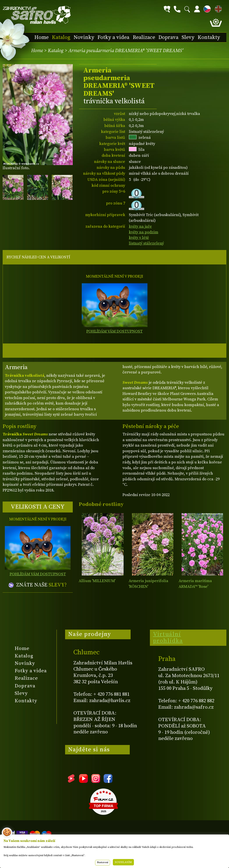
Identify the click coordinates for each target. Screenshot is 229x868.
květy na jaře (140, 226)
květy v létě (139, 238)
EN (217, 8)
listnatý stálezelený (146, 243)
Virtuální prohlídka (168, 637)
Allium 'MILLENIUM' (97, 581)
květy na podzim (144, 232)
